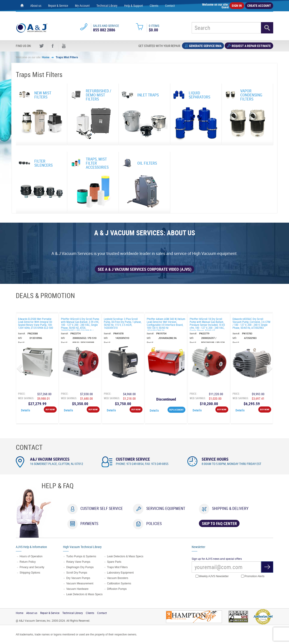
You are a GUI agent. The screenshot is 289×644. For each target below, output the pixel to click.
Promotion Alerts (253, 576)
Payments (89, 523)
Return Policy (28, 562)
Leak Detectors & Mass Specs (84, 594)
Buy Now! (50, 409)
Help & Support (134, 6)
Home (46, 57)
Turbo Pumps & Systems (81, 556)
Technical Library (107, 6)
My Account (82, 6)
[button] (20, 368)
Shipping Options (30, 573)
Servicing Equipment (166, 508)
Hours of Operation (31, 556)
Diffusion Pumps (117, 589)
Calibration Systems (119, 583)
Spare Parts (114, 562)
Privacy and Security (32, 567)
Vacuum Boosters (118, 578)
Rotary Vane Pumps (78, 562)
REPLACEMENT (176, 410)
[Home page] (22, 6)
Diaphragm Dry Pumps (80, 567)
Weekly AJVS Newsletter (212, 576)
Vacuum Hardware (77, 589)
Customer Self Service (102, 508)
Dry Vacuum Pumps (78, 578)
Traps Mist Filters (67, 57)
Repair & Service (58, 6)
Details (26, 410)
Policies (154, 523)
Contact (170, 6)
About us (36, 6)
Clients (154, 6)
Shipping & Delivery (230, 508)
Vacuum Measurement (80, 583)
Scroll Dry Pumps (77, 573)
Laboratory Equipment (120, 573)
